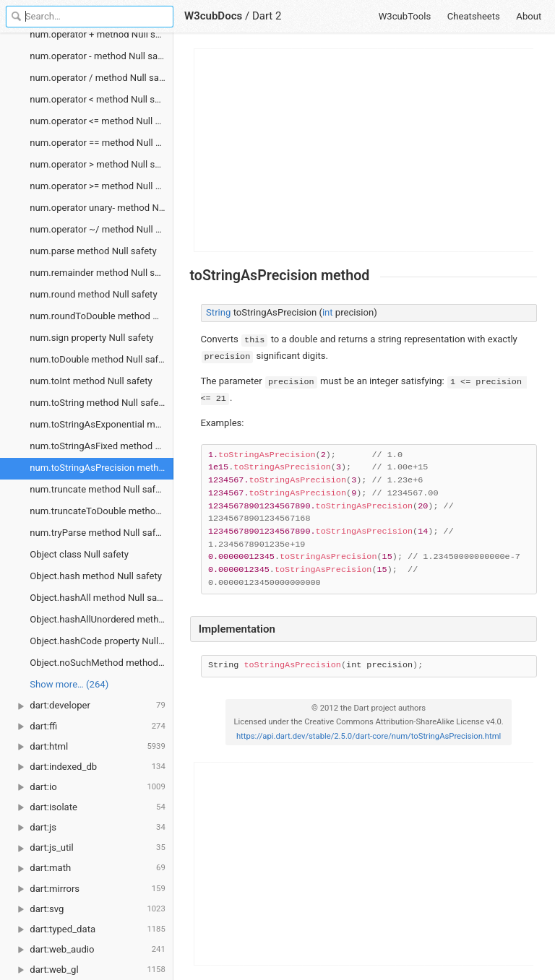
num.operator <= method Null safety (102, 121)
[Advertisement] (364, 150)
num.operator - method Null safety (102, 56)
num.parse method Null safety (93, 251)
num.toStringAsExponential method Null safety (102, 424)
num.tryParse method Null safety (99, 533)
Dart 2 (267, 16)
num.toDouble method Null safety (100, 359)
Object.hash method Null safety (96, 576)
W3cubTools (405, 16)
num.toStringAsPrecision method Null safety (102, 468)
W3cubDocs (213, 16)
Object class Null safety (79, 554)
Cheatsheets (474, 16)
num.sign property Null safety (91, 338)
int (328, 312)
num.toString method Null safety (98, 403)
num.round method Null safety (93, 294)
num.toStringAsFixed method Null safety (102, 446)
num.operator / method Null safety (102, 78)
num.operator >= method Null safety (102, 186)
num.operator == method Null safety (102, 143)
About (529, 16)
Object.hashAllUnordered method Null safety (102, 619)
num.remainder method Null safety (102, 273)
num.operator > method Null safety (102, 164)
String (218, 312)
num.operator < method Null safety (102, 99)
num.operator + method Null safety (102, 34)
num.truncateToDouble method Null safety (102, 511)
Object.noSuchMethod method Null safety (102, 663)
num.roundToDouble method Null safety (102, 316)
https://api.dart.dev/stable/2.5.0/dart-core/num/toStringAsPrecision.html (369, 736)
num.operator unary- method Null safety (102, 208)
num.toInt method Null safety (91, 381)
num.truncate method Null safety (99, 489)
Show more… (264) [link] (69, 684)
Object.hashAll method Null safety (101, 598)
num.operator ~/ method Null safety (102, 229)
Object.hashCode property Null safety (102, 641)
